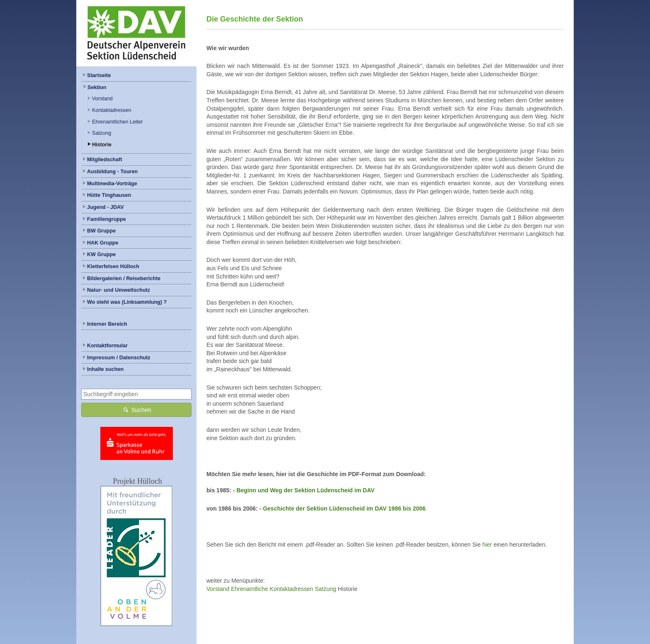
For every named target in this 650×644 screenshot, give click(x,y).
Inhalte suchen (105, 369)
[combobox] (136, 394)
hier (487, 545)
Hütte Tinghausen (109, 195)
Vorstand (102, 99)
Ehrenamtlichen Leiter (118, 122)
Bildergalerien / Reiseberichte (124, 278)
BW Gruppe (101, 231)
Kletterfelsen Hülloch (113, 266)
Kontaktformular (107, 346)
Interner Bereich (107, 324)
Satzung (102, 133)
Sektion (97, 87)
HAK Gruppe (103, 243)
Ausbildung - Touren (112, 172)
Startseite (99, 75)
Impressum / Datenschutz (119, 358)
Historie (102, 145)
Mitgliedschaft (105, 160)
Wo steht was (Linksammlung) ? (127, 302)
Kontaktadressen (112, 110)
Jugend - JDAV (106, 207)
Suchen (137, 410)
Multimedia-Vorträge (112, 184)
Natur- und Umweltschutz (119, 290)
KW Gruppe (101, 254)
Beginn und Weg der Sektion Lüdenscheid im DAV (305, 490)
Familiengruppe (107, 219)
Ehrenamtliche (250, 589)
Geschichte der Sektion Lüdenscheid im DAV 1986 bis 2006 (344, 508)
